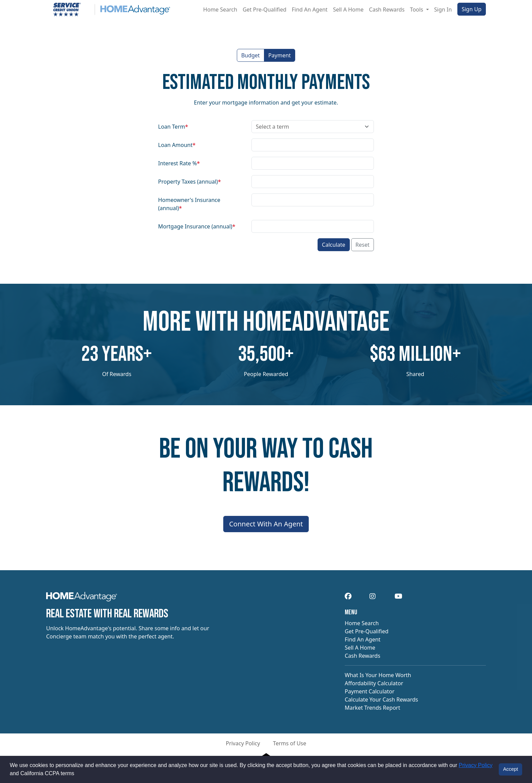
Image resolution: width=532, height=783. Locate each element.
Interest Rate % (179, 163)
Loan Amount (177, 145)
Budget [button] (251, 55)
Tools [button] (417, 10)
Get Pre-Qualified (264, 10)
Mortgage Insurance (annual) (197, 226)
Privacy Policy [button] (243, 743)
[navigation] (82, 599)
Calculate (334, 245)
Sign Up (472, 9)
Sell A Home (348, 10)
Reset (363, 245)
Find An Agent (310, 10)
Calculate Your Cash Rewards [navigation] (381, 700)
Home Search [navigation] (362, 623)
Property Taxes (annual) (189, 182)
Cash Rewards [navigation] (363, 656)
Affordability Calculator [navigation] (374, 683)
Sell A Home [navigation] (360, 648)
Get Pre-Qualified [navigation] (367, 631)
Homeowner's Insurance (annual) (189, 204)
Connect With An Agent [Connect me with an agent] (266, 524)
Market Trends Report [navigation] (372, 708)
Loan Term (173, 127)
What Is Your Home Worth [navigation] (378, 675)
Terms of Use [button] (290, 743)
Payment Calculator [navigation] (370, 691)
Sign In (443, 10)
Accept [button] (511, 769)
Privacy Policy (476, 765)
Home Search (220, 10)
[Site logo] (108, 10)
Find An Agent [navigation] (363, 639)
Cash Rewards (387, 10)
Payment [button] (280, 55)
